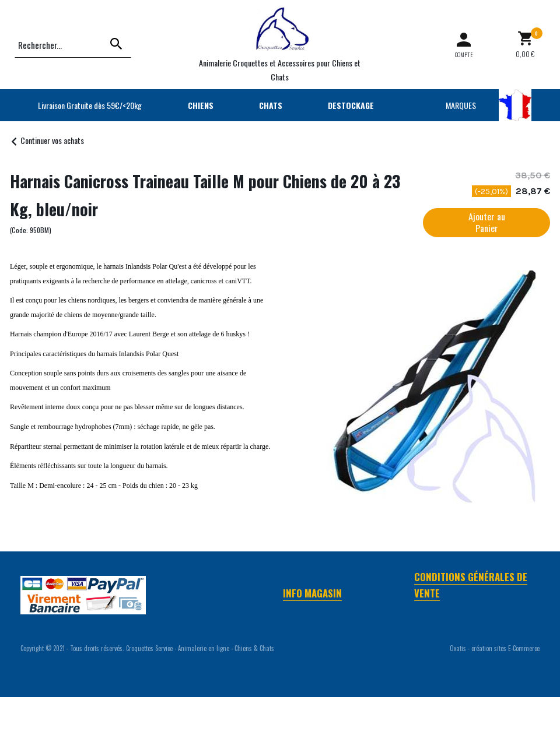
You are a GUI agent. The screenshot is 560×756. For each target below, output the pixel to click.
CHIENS (201, 105)
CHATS (271, 105)
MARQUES (461, 105)
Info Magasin (312, 593)
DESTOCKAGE (351, 105)
